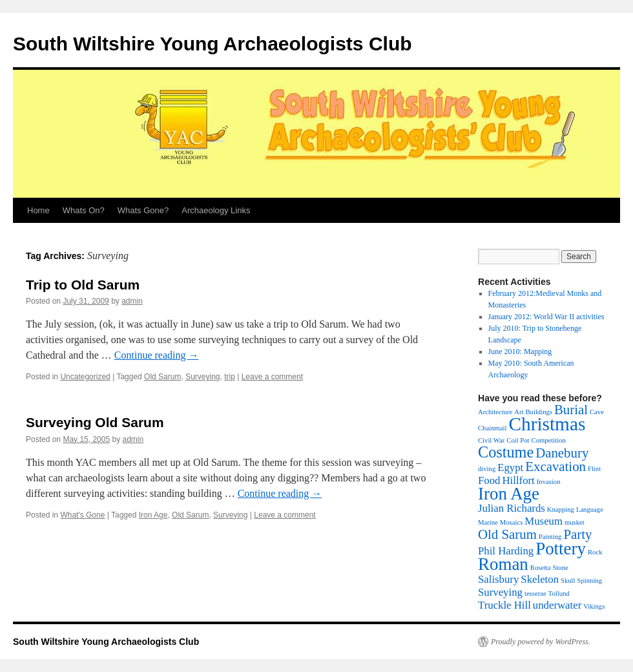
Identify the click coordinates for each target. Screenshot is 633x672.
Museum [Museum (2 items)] (544, 521)
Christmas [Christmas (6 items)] (547, 424)
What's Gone (82, 515)
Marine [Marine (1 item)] (488, 522)
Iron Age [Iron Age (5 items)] (509, 494)
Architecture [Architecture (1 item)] (495, 412)
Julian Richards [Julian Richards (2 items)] (512, 508)
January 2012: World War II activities (546, 317)
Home (38, 210)
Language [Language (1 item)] (590, 509)
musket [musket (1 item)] (575, 522)
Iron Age (153, 515)
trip (230, 377)
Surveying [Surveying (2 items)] (500, 592)
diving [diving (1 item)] (487, 469)
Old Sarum (162, 377)
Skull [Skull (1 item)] (568, 581)
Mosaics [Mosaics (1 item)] (512, 522)
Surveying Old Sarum (95, 422)
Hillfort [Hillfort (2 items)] (518, 480)
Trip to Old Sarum (83, 285)
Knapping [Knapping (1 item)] (561, 509)
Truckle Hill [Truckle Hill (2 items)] (504, 605)
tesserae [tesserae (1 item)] (535, 593)
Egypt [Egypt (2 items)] (510, 467)
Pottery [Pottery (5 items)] (561, 549)
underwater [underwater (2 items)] (557, 605)
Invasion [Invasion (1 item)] (549, 482)
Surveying (202, 377)
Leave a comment (272, 377)
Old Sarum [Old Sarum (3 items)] (507, 534)
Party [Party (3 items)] (577, 534)
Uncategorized (85, 377)
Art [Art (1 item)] (519, 412)
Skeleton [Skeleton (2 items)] (540, 579)
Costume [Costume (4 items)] (506, 452)
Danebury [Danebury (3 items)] (562, 453)
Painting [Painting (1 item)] (550, 537)
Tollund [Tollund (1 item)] (559, 593)
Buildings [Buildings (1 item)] (538, 412)
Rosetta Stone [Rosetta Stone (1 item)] (549, 568)
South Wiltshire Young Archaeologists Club (213, 44)
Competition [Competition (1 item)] (549, 440)
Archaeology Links (216, 210)
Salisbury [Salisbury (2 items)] (498, 579)
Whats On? (84, 210)
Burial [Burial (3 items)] (571, 410)
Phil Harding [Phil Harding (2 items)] (506, 551)
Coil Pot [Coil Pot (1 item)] (518, 440)
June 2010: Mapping (520, 352)
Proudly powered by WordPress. (541, 642)
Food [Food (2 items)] (489, 480)
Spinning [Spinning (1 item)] (590, 581)
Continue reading (157, 355)
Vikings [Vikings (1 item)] (594, 606)
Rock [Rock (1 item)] (595, 552)
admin (132, 301)
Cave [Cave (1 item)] (597, 412)
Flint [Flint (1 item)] (594, 469)
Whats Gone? (143, 210)
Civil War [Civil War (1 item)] (491, 440)
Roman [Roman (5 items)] (503, 564)
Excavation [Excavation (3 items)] (555, 467)
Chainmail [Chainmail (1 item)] (492, 428)
